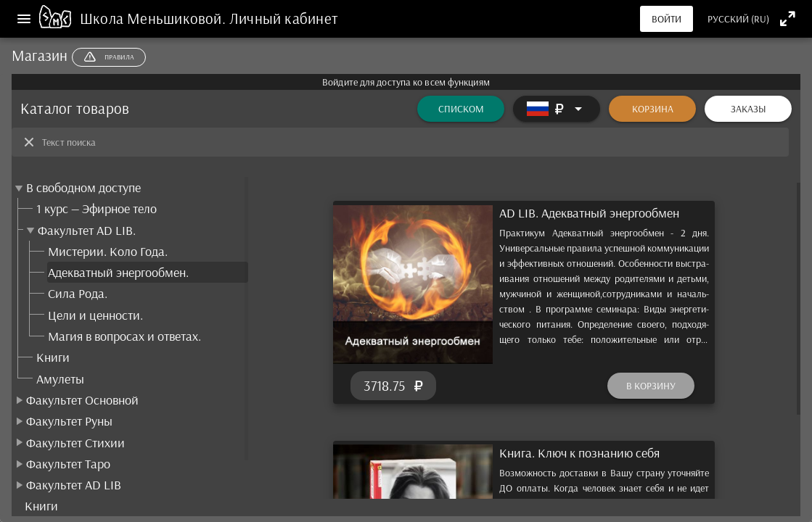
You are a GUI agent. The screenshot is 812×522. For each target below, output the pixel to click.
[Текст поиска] (411, 142)
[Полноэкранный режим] (788, 18)
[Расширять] (557, 109)
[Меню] (24, 19)
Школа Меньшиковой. (155, 18)
